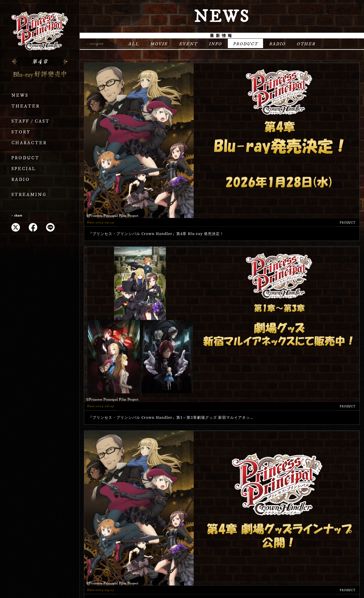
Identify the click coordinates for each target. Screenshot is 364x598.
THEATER (26, 106)
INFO (215, 44)
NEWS (20, 95)
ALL (129, 44)
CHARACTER (29, 143)
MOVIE (156, 44)
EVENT (186, 44)
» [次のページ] (250, 432)
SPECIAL (24, 169)
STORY (21, 132)
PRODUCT (25, 158)
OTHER (311, 44)
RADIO (21, 180)
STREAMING (29, 195)
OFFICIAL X (336, 523)
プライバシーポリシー (182, 575)
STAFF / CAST (31, 121)
